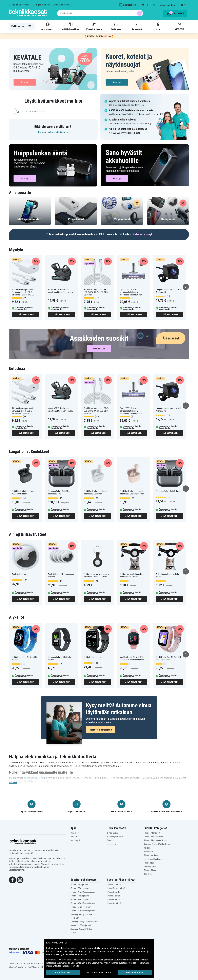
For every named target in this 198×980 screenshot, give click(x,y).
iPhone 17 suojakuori (79, 885)
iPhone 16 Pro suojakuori (81, 899)
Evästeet (111, 840)
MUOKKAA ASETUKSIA (99, 973)
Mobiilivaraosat (47, 26)
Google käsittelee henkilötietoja (72, 954)
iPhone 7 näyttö (113, 896)
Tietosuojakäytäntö (115, 837)
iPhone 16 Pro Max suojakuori (83, 903)
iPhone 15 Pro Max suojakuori (83, 911)
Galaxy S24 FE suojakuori (81, 925)
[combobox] (100, 13)
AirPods (147, 848)
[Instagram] (20, 880)
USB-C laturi (148, 874)
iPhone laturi (149, 863)
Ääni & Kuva (116, 26)
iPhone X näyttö (114, 892)
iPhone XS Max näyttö (116, 888)
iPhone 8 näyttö (113, 899)
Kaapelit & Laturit (94, 26)
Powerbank (137, 26)
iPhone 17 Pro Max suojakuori (83, 892)
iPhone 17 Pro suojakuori (81, 888)
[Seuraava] (186, 287)
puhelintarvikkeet (33, 778)
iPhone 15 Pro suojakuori (81, 907)
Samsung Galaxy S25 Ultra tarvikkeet (158, 844)
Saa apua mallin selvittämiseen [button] (53, 132)
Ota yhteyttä (75, 840)
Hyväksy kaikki (135, 973)
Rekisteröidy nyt (142, 234)
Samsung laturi (150, 867)
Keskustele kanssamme (101, 730)
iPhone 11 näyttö (114, 885)
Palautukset (75, 837)
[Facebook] (13, 880)
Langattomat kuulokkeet (153, 859)
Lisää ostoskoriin (26, 314)
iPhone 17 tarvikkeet (152, 833)
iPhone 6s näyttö (114, 903)
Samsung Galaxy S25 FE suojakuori (85, 922)
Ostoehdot (75, 833)
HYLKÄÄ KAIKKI (63, 973)
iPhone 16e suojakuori (80, 896)
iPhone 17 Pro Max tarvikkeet (155, 840)
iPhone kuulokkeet (151, 855)
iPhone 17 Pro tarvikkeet (153, 837)
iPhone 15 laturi (150, 870)
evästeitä (114, 948)
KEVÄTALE (180, 26)
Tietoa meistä (113, 833)
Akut (158, 26)
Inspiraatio (111, 844)
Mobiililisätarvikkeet (71, 26)
